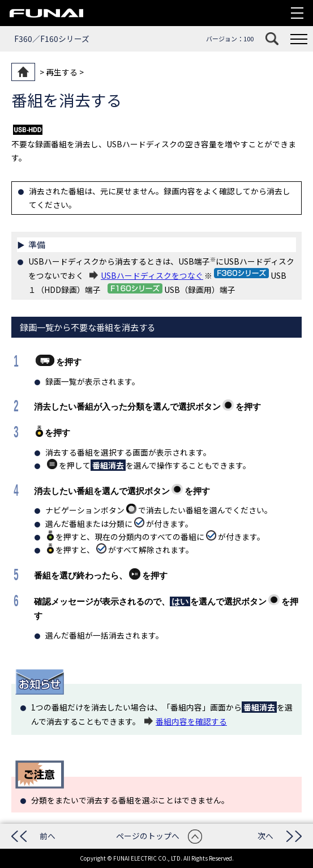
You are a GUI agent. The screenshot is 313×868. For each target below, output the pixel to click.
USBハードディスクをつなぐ (152, 275)
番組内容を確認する (191, 721)
